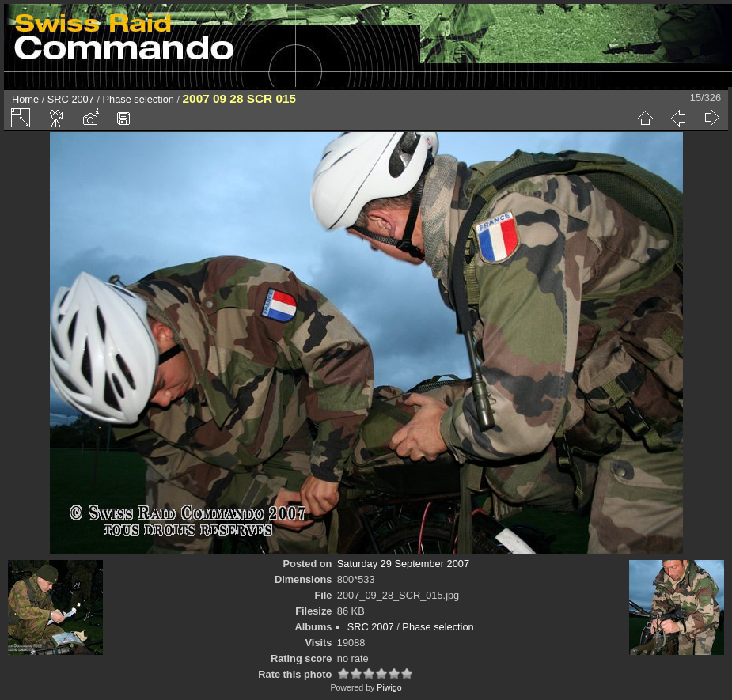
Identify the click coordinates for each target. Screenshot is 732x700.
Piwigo (389, 687)
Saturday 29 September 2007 (403, 564)
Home (25, 99)
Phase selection (138, 99)
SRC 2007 (71, 99)
